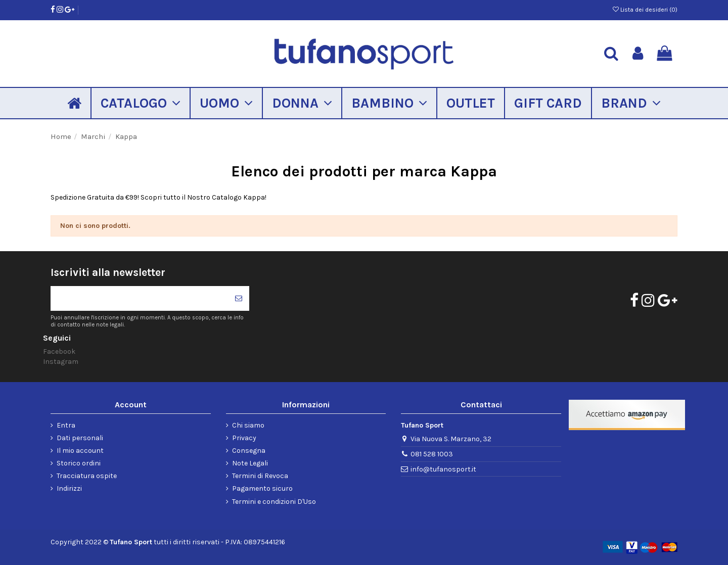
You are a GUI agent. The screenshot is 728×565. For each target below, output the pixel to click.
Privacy (244, 438)
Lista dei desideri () (645, 10)
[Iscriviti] (239, 298)
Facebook (59, 351)
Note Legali (250, 463)
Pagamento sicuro (262, 488)
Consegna (249, 451)
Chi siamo (248, 425)
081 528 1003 (432, 454)
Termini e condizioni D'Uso (274, 502)
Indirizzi (69, 488)
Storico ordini (79, 463)
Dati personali (80, 438)
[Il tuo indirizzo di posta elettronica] (139, 298)
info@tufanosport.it (443, 469)
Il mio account (80, 451)
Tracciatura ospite (87, 476)
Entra (66, 425)
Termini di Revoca (260, 476)
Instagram (61, 362)
